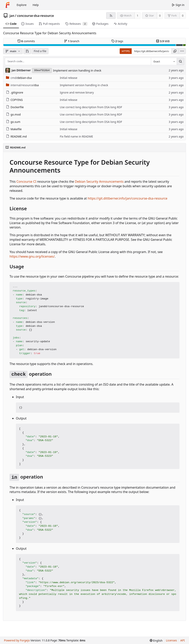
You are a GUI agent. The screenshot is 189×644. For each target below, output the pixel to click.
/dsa (22, 85)
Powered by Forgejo (17, 640)
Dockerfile (15, 107)
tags (117, 41)
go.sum (13, 122)
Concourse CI (26, 182)
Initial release (68, 78)
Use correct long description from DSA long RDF (91, 107)
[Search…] (180, 61)
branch (72, 41)
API (182, 640)
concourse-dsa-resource (36, 16)
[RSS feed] (111, 16)
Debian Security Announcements (99, 182)
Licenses (172, 640)
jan (12, 16)
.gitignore (15, 92)
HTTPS (126, 51)
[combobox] (164, 61)
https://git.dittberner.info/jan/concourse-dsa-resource (128, 198)
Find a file (40, 51)
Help (36, 5)
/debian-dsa (19, 78)
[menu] (182, 51)
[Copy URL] (175, 51)
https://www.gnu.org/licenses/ (32, 256)
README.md (16, 136)
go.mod (13, 114)
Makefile (14, 129)
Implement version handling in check (77, 70)
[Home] (8, 5)
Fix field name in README (76, 136)
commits (26, 41)
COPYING (14, 100)
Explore (22, 5)
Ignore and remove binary (77, 92)
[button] (27, 51)
